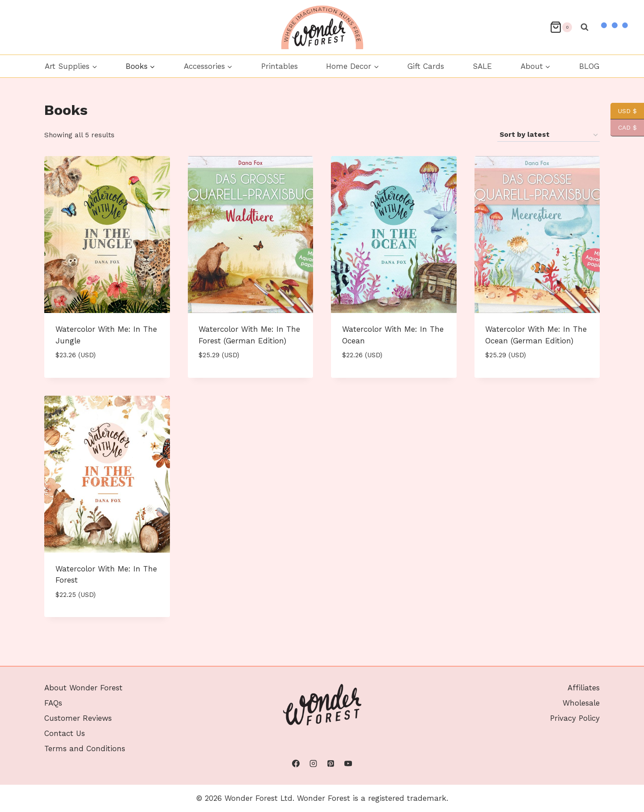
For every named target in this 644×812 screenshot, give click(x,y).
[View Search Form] (585, 27)
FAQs (53, 703)
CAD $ (624, 128)
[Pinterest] (331, 764)
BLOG (589, 66)
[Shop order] (549, 135)
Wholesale (581, 703)
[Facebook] (296, 764)
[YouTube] (348, 764)
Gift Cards (426, 66)
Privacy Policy (575, 718)
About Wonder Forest (83, 688)
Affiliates (584, 688)
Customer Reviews (78, 718)
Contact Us (65, 733)
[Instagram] (313, 764)
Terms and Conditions (85, 749)
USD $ (624, 111)
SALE (482, 66)
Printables (280, 66)
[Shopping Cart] (561, 27)
